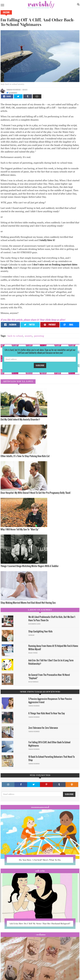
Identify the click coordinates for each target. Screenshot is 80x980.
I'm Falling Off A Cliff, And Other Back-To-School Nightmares (49, 744)
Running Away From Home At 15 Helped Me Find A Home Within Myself (53, 647)
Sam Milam (31, 635)
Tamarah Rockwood (13, 90)
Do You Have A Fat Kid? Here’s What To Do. (40, 860)
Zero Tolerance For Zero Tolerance (43, 728)
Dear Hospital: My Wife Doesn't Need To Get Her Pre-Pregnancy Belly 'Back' (36, 493)
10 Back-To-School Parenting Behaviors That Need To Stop (52, 758)
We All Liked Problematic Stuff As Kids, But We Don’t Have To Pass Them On (52, 619)
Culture (6, 12)
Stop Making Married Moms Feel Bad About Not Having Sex (28, 603)
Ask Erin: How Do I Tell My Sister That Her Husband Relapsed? (40, 924)
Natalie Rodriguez (33, 682)
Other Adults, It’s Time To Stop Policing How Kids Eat (25, 456)
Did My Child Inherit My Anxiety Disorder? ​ (21, 419)
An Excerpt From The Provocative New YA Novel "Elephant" (49, 676)
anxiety (28, 336)
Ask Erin (40, 871)
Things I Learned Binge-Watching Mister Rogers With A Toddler (30, 566)
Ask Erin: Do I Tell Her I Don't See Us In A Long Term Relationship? (51, 662)
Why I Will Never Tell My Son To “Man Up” (20, 529)
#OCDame (40, 935)
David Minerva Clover (34, 624)
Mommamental (40, 807)
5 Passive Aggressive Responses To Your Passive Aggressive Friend (50, 700)
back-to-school (15, 336)
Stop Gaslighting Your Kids (40, 631)
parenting (39, 336)
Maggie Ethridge (33, 653)
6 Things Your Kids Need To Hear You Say (47, 713)
